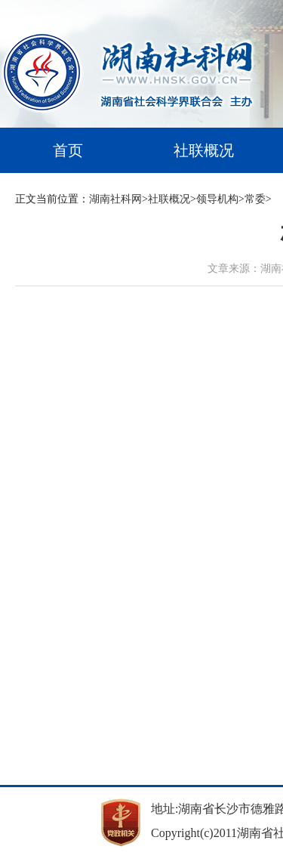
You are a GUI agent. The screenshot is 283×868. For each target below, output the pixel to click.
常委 (255, 199)
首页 (68, 150)
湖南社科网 (115, 199)
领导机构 (217, 199)
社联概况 (204, 150)
